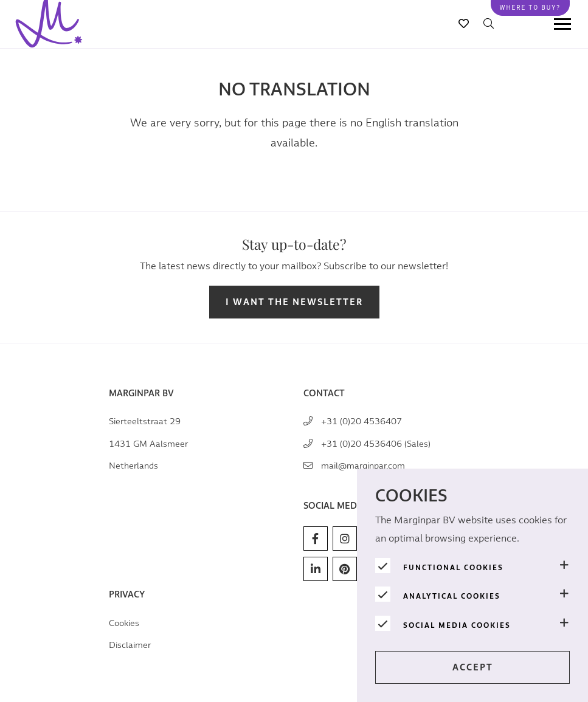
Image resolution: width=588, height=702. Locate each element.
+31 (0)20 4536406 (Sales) (376, 444)
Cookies (124, 623)
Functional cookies (453, 568)
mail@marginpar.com (363, 466)
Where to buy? (530, 8)
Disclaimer (130, 645)
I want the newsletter (294, 302)
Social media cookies (457, 625)
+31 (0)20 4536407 (361, 422)
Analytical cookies (452, 596)
